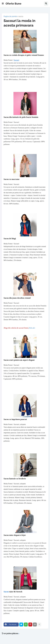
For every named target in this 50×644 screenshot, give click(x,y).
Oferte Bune (13, 4)
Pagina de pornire (10, 16)
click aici (32, 328)
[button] (3, 4)
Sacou (6, 592)
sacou (21, 16)
